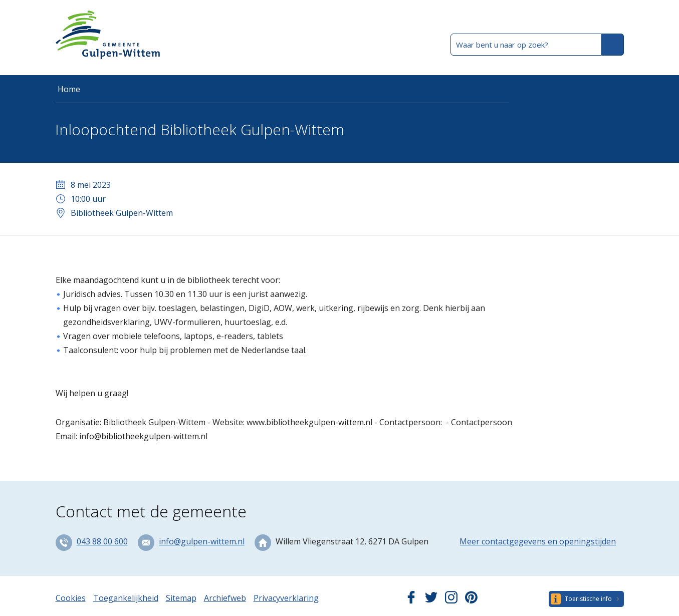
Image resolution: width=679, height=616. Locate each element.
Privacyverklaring (286, 598)
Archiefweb (225, 598)
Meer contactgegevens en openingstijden (538, 541)
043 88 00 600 (102, 541)
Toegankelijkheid (126, 598)
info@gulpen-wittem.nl (202, 541)
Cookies (71, 598)
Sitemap (181, 598)
